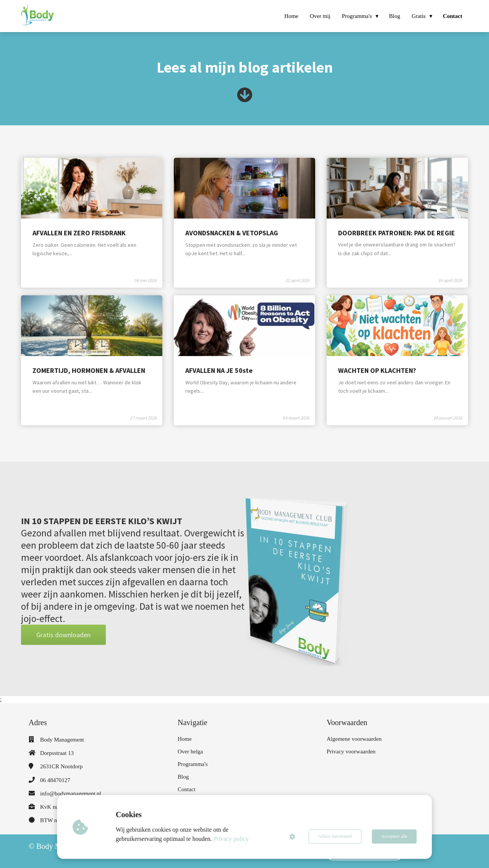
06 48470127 (55, 780)
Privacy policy (231, 839)
